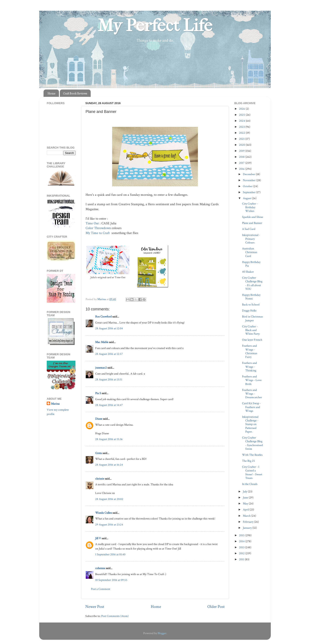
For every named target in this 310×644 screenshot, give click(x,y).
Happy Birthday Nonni (251, 297)
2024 (242, 121)
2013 (242, 547)
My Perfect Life (155, 26)
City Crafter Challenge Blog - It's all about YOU (252, 283)
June (246, 497)
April (246, 510)
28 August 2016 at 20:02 (109, 499)
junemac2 (101, 368)
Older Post (216, 607)
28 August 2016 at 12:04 (109, 328)
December (249, 174)
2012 (242, 553)
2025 (242, 115)
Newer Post (95, 607)
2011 (242, 559)
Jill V (98, 538)
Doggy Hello (249, 311)
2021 (242, 139)
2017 (242, 163)
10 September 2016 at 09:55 (111, 580)
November (250, 180)
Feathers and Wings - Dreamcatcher (252, 394)
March (247, 516)
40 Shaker (248, 272)
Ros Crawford (103, 317)
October (248, 186)
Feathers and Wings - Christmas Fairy (250, 351)
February (248, 522)
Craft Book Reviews (75, 93)
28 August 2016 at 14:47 (109, 405)
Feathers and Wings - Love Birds (252, 380)
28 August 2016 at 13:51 (109, 379)
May (246, 504)
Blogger (162, 633)
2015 (242, 535)
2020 (242, 145)
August (247, 198)
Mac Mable (102, 342)
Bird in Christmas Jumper (252, 318)
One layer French (252, 340)
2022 (242, 133)
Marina (55, 404)
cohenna (100, 568)
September (250, 192)
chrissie (100, 479)
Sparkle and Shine (253, 217)
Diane (99, 419)
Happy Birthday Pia (251, 264)
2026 (242, 109)
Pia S (98, 393)
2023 (242, 127)
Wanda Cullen (104, 513)
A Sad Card (249, 229)
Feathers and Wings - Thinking (249, 367)
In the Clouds (250, 484)
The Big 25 (248, 461)
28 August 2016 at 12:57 (109, 354)
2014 (242, 541)
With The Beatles (252, 455)
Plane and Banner (252, 223)
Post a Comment (101, 589)
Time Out (92, 223)
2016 (242, 169)
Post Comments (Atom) (115, 616)
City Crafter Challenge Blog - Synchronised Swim (252, 443)
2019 (242, 151)
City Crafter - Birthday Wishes (250, 207)
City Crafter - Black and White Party (251, 330)
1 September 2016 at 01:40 (110, 554)
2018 (242, 157)
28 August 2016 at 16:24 (109, 465)
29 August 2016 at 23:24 (109, 525)
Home (52, 93)
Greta (99, 453)
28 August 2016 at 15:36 (109, 439)
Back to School (251, 305)
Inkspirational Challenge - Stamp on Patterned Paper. (250, 424)
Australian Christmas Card (250, 252)
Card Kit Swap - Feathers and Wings (251, 407)
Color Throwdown (98, 228)
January (248, 528)
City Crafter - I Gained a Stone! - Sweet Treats (252, 472)
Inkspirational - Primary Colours (251, 239)
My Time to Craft (98, 233)
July (245, 491)
